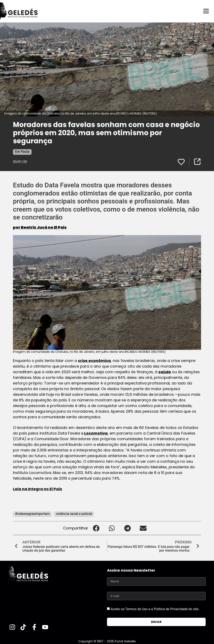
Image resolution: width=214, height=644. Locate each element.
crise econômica (94, 360)
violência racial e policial (74, 514)
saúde (165, 372)
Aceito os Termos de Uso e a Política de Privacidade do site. (155, 609)
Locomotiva (96, 433)
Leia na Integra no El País (38, 489)
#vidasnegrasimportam (32, 514)
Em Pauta (22, 151)
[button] (96, 528)
